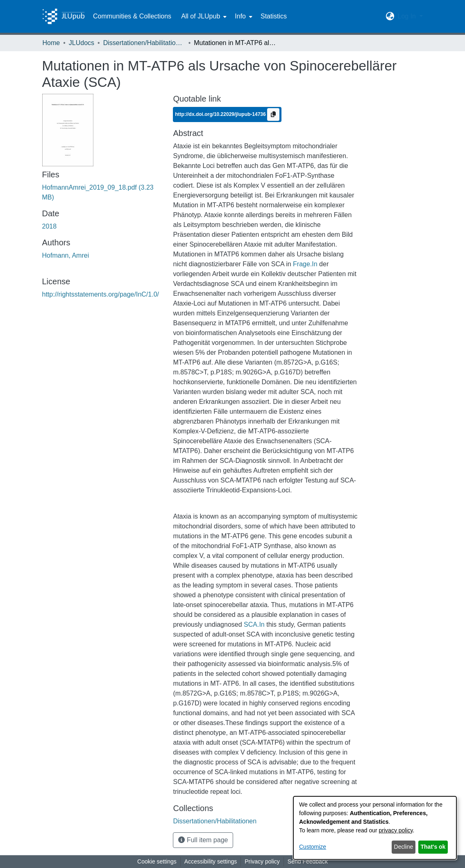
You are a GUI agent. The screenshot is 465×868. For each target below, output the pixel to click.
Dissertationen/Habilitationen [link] (144, 43)
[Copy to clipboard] (273, 114)
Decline (404, 847)
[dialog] (375, 828)
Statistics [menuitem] (274, 16)
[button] (390, 16)
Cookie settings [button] (157, 861)
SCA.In (254, 624)
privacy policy (396, 830)
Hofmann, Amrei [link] (66, 255)
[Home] (64, 16)
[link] (215, 821)
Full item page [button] (203, 840)
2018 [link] (50, 226)
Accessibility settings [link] (211, 861)
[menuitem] (203, 16)
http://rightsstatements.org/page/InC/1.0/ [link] (101, 294)
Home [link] (51, 43)
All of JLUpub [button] (201, 16)
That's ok (433, 847)
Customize (313, 847)
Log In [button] (407, 16)
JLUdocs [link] (82, 43)
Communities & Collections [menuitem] (132, 16)
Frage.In (305, 264)
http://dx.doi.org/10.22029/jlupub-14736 (221, 114)
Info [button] (240, 16)
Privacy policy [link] (262, 861)
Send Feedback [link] (308, 861)
